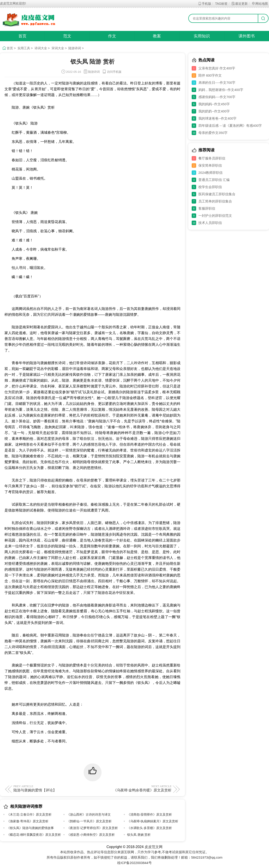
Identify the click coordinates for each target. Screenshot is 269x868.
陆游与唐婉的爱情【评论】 (52, 788)
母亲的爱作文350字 (213, 133)
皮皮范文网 (154, 847)
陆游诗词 (75, 48)
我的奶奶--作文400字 (214, 111)
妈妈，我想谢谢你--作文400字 (221, 90)
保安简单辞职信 (210, 165)
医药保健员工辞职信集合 (217, 194)
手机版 (205, 4)
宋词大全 (58, 48)
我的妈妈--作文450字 (214, 104)
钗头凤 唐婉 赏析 (139, 835)
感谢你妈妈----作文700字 (217, 97)
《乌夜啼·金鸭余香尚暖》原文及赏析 (133, 788)
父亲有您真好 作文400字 (217, 68)
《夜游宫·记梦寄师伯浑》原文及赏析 (92, 828)
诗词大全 (41, 48)
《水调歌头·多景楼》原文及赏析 (150, 828)
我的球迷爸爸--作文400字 (217, 118)
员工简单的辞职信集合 (215, 201)
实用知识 (202, 36)
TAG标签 (221, 4)
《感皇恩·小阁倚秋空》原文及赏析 (91, 835)
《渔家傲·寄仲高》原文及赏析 (28, 821)
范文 (67, 36)
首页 (22, 36)
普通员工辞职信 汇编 (214, 180)
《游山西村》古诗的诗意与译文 (89, 814)
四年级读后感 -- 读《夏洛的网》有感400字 (230, 126)
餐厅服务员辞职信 (212, 158)
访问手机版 (112, 72)
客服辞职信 (207, 208)
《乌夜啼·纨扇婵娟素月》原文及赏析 (153, 821)
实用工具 (24, 48)
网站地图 (260, 4)
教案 (157, 36)
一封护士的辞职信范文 (215, 216)
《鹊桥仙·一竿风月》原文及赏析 (89, 821)
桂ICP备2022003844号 (134, 863)
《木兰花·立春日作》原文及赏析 (29, 814)
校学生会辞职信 (210, 187)
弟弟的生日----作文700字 (217, 83)
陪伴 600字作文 (210, 75)
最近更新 (240, 4)
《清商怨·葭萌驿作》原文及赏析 (150, 814)
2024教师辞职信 (210, 173)
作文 (112, 36)
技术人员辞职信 (210, 223)
